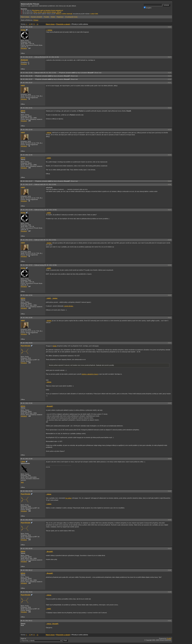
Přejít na (44, 640)
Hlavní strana (25, 17)
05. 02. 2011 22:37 (27, 79)
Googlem (148, 8)
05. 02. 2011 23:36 (27, 403)
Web (22, 482)
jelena (23, 111)
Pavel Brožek (26, 346)
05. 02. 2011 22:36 (27, 76)
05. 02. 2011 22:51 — (38, 240)
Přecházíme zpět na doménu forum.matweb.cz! (48, 10)
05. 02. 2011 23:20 (27, 343)
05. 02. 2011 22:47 (27, 181)
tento (55, 346)
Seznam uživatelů (36, 17)
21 (38, 24)
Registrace (60, 17)
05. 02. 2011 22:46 (27, 155)
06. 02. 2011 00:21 (27, 621)
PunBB (169, 639)
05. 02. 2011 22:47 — (38, 184)
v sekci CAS (94, 14)
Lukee (23, 462)
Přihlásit (36, 20)
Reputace (24, 48)
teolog (23, 30)
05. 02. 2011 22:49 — (39, 210)
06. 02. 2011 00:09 (27, 520)
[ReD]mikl (24, 60)
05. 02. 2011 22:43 (27, 130)
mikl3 (73, 73)
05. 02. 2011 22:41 (27, 108)
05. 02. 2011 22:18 (27, 27)
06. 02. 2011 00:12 (27, 570)
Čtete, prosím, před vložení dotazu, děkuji (47, 12)
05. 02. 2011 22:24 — (40, 57)
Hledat (53, 17)
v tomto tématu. (69, 306)
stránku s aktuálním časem (90, 374)
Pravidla (46, 17)
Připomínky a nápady (63, 24)
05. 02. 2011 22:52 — (39, 265)
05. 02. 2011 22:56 (27, 295)
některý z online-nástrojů (64, 14)
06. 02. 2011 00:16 (27, 592)
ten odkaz (68, 498)
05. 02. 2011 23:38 (27, 459)
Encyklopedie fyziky (71, 17)
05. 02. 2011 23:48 (27, 491)
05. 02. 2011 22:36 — (38, 73)
